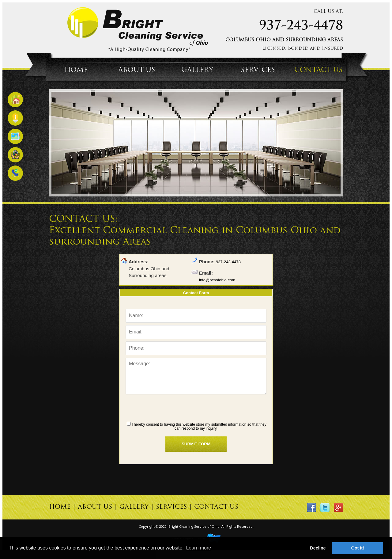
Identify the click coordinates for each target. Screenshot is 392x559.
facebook (311, 508)
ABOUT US (137, 70)
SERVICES (258, 70)
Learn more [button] (198, 548)
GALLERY (197, 70)
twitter (325, 508)
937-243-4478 (301, 26)
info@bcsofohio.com (217, 280)
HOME (76, 70)
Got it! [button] (358, 548)
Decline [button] (318, 548)
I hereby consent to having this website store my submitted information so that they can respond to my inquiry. (197, 426)
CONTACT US (318, 70)
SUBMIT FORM (196, 444)
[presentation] (196, 409)
